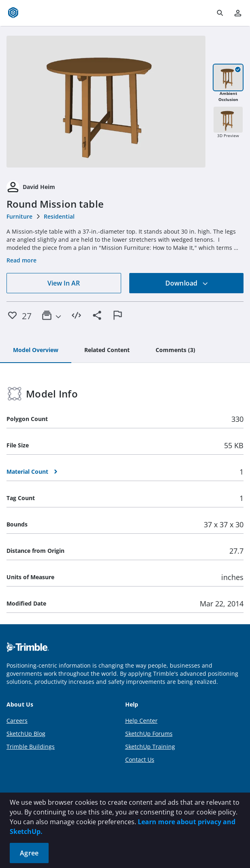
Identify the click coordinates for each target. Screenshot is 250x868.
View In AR (64, 283)
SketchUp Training (150, 747)
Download (187, 283)
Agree (29, 853)
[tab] (36, 350)
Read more (21, 260)
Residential (59, 216)
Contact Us (140, 759)
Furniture (19, 216)
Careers (17, 721)
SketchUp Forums (149, 734)
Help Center (141, 721)
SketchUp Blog (26, 734)
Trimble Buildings (31, 747)
